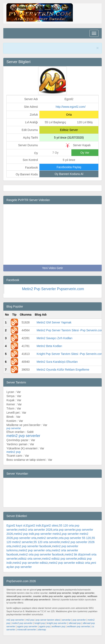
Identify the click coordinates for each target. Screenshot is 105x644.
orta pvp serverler (64, 534)
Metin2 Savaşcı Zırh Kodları (54, 342)
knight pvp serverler (57, 627)
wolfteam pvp (58, 631)
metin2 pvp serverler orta (35, 554)
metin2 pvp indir (24, 538)
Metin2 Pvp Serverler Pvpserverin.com (53, 293)
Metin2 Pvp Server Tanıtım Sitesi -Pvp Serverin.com (70, 334)
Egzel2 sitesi (50, 530)
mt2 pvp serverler (15, 624)
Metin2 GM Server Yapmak (54, 327)
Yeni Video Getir (52, 272)
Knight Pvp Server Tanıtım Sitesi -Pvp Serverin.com (70, 358)
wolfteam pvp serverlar (79, 631)
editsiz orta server (30, 563)
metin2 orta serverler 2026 (35, 534)
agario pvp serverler (27, 631)
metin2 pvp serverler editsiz (30, 567)
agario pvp (45, 631)
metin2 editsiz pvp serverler (60, 563)
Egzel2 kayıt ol (16, 530)
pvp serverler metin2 (48, 538)
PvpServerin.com (65, 48)
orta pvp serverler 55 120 (75, 542)
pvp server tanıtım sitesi (48, 624)
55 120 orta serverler (47, 546)
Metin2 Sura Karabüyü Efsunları (57, 366)
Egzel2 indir (34, 530)
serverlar (66, 624)
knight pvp (40, 627)
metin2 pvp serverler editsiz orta (69, 567)
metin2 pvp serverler (22, 627)
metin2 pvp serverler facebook (32, 550)
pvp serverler (79, 624)
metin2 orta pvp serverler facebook (42, 559)
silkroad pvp (75, 627)
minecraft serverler (27, 634)
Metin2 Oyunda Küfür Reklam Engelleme (63, 374)
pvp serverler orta (25, 542)
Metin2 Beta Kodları (49, 350)
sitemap (42, 634)
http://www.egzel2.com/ (71, 111)
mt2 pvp (30, 624)
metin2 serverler (48, 542)
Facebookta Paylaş (69, 171)
